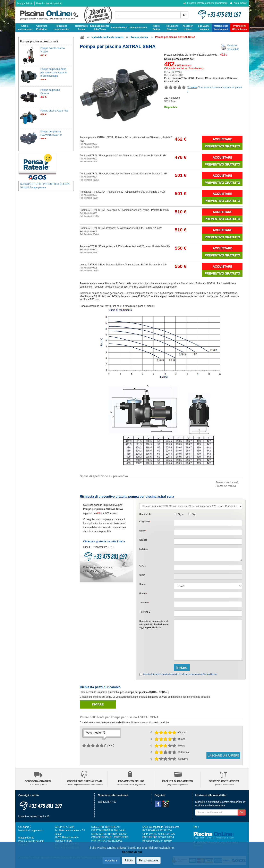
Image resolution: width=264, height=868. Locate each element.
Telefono (144, 603)
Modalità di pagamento (31, 830)
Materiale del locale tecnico (107, 37)
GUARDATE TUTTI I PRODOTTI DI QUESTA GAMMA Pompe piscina (45, 186)
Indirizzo (144, 549)
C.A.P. (142, 566)
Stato (142, 584)
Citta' (142, 575)
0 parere (192, 87)
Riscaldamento (119, 27)
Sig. (194, 514)
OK (242, 812)
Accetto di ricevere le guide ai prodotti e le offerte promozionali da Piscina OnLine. (180, 674)
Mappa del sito (25, 3)
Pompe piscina (139, 37)
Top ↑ (196, 827)
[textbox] (208, 567)
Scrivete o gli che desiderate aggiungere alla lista (154, 624)
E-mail (143, 593)
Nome (143, 531)
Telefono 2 (145, 612)
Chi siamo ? (25, 827)
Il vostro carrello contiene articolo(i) (205, 3)
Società (143, 540)
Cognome (145, 521)
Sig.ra (181, 514)
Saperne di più (132, 852)
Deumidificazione (138, 27)
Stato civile (145, 514)
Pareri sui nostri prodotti (49, 3)
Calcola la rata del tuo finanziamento (184, 68)
